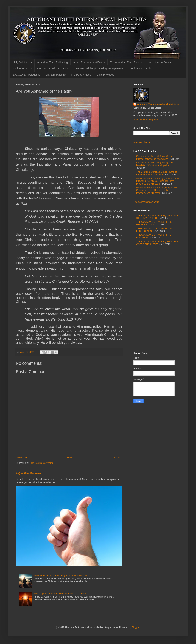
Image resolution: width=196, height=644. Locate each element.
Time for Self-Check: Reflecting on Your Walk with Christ (62, 576)
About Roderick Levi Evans (89, 62)
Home (70, 458)
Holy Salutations (22, 62)
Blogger (136, 627)
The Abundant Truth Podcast (127, 62)
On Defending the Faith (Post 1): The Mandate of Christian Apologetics (155, 164)
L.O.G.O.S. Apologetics (27, 75)
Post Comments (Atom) (41, 463)
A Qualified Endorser (29, 473)
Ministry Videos (105, 75)
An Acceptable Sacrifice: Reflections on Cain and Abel (61, 594)
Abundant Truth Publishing (52, 62)
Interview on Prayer (160, 62)
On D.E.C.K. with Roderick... (54, 68)
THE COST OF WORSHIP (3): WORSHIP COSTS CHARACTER (157, 243)
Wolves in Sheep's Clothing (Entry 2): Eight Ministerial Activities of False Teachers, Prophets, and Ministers (158, 181)
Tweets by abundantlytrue (146, 202)
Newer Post (23, 458)
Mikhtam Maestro (56, 75)
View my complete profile (146, 120)
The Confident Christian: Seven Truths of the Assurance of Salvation (157, 173)
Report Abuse (142, 143)
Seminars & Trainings (141, 68)
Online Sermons (22, 68)
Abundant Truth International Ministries (158, 104)
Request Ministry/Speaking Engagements (100, 68)
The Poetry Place (81, 75)
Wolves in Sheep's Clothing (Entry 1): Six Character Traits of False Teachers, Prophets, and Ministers (157, 190)
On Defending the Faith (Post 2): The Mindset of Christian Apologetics (155, 157)
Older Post (116, 458)
